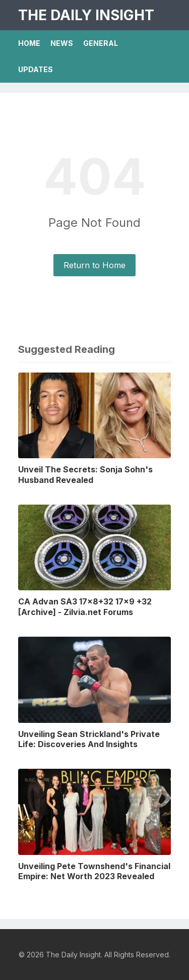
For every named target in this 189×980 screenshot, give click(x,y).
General (101, 43)
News (62, 43)
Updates (36, 69)
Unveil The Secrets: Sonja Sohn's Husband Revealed (85, 475)
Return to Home (94, 265)
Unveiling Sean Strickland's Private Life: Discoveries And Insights (89, 739)
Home (29, 43)
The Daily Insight (86, 15)
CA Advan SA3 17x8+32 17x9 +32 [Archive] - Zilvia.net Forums (85, 607)
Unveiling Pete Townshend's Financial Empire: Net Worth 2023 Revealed (94, 871)
